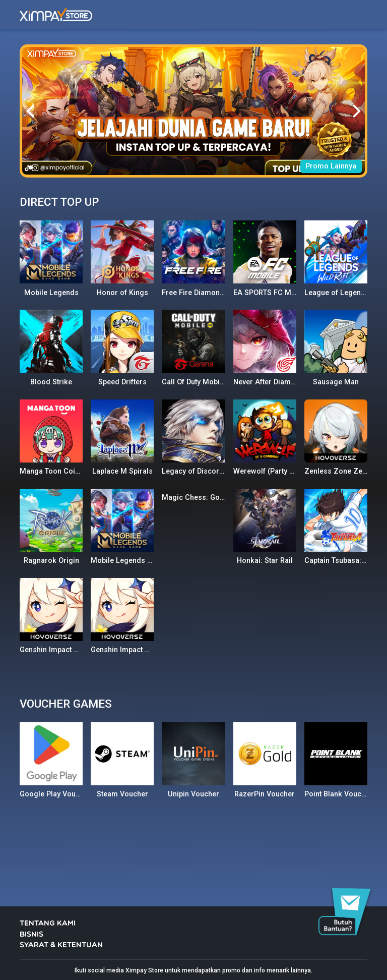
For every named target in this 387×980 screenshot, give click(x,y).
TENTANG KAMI (48, 924)
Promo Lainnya (331, 166)
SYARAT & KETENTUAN (61, 945)
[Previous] (32, 111)
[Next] (355, 111)
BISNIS (31, 935)
